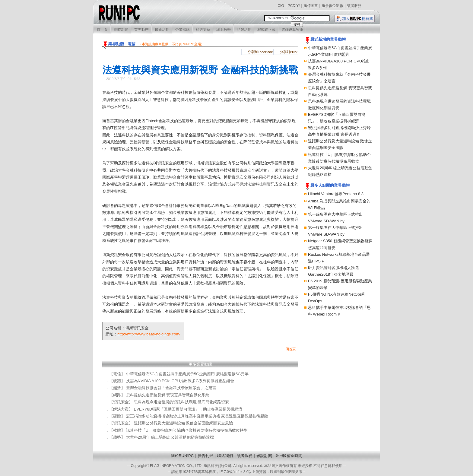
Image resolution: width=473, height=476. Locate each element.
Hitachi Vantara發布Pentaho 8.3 (336, 194)
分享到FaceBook (260, 52)
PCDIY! (294, 6)
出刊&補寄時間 (289, 456)
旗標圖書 (311, 6)
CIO (281, 6)
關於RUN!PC (182, 456)
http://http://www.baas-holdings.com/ (149, 334)
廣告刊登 (205, 456)
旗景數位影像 (332, 6)
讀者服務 (354, 6)
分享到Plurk (289, 52)
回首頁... (292, 349)
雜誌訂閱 (264, 456)
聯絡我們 (225, 456)
